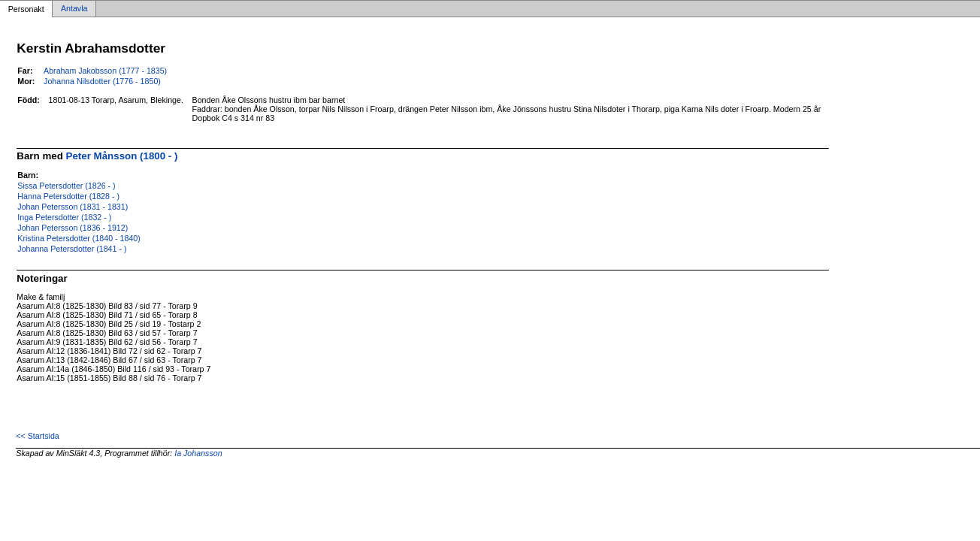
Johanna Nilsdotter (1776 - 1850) (102, 81)
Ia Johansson (198, 453)
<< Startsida (37, 436)
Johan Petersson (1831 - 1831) (73, 207)
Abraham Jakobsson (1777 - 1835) (105, 71)
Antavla (74, 9)
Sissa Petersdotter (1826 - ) (66, 186)
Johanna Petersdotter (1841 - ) (72, 249)
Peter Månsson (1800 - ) (122, 156)
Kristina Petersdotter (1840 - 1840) (79, 238)
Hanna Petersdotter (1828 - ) (68, 196)
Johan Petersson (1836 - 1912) (73, 228)
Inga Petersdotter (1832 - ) (64, 217)
